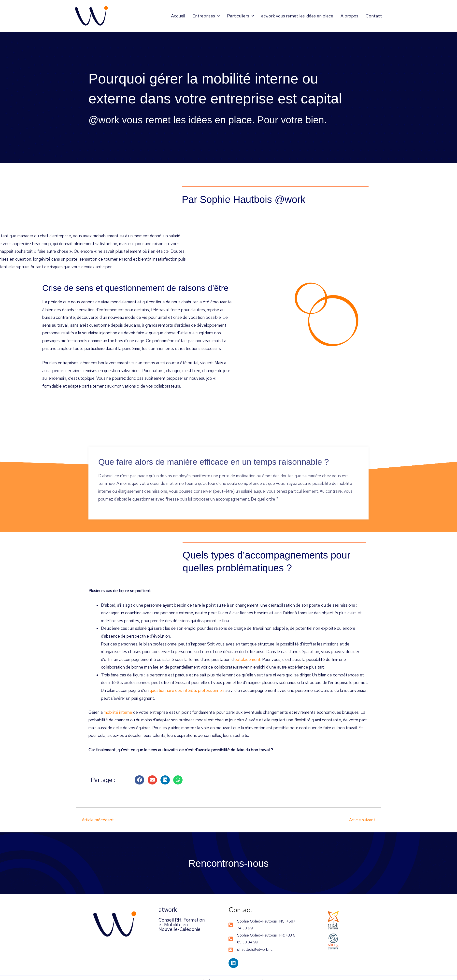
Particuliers (240, 16)
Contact (374, 16)
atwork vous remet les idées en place (297, 16)
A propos (349, 16)
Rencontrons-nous (229, 863)
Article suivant (365, 820)
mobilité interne (118, 712)
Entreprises (206, 16)
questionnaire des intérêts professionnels (187, 690)
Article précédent (95, 820)
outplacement (247, 659)
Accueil (178, 16)
